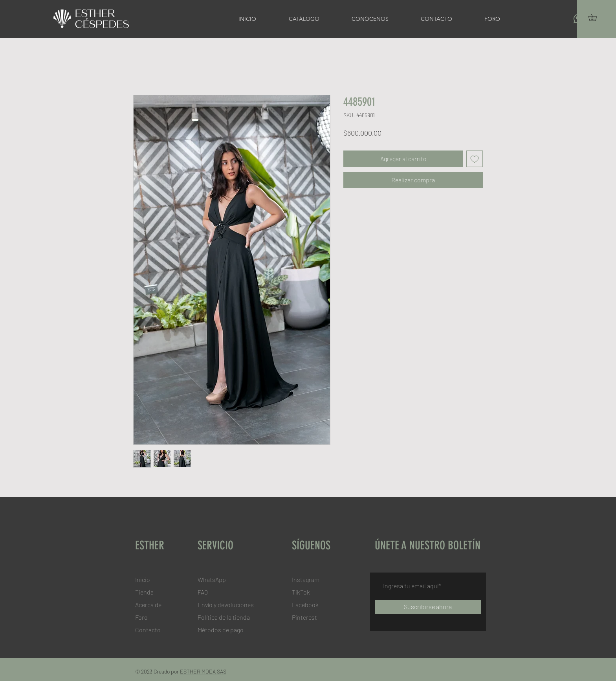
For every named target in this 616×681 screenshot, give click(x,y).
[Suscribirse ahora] (428, 607)
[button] (596, 17)
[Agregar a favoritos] (475, 159)
